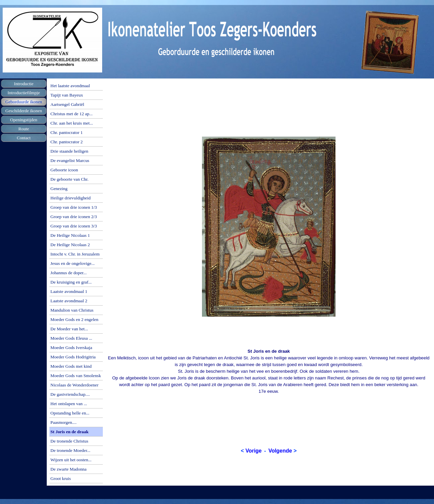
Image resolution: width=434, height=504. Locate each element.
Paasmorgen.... (63, 422)
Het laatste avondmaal (70, 86)
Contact (24, 138)
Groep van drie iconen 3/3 (74, 226)
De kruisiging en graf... (71, 282)
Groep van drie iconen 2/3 (74, 217)
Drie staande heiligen (69, 151)
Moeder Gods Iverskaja (71, 348)
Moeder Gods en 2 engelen (74, 319)
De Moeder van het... (69, 329)
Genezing (59, 189)
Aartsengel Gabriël (67, 104)
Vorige (254, 451)
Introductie (24, 84)
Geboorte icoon (64, 170)
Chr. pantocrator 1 (67, 132)
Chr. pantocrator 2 (67, 142)
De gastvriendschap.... (70, 394)
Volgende (280, 451)
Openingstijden (24, 120)
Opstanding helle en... (70, 413)
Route (24, 129)
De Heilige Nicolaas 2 (70, 245)
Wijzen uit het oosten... (71, 460)
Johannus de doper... (68, 273)
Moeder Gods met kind (71, 366)
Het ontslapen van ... (69, 404)
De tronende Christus (69, 441)
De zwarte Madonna (68, 469)
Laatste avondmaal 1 (69, 291)
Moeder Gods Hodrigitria (73, 357)
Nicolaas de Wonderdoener (74, 385)
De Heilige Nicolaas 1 (70, 235)
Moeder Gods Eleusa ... (71, 338)
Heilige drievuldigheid (70, 198)
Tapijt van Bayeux (67, 95)
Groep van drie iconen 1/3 (74, 207)
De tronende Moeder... (70, 450)
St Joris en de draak (69, 432)
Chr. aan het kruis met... (72, 123)
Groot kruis (61, 478)
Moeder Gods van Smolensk (76, 376)
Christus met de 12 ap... (71, 114)
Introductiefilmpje (24, 93)
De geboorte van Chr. (69, 179)
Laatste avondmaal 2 (69, 301)
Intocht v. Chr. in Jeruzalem (75, 254)
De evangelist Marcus (70, 160)
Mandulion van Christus (72, 310)
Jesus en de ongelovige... (73, 263)
